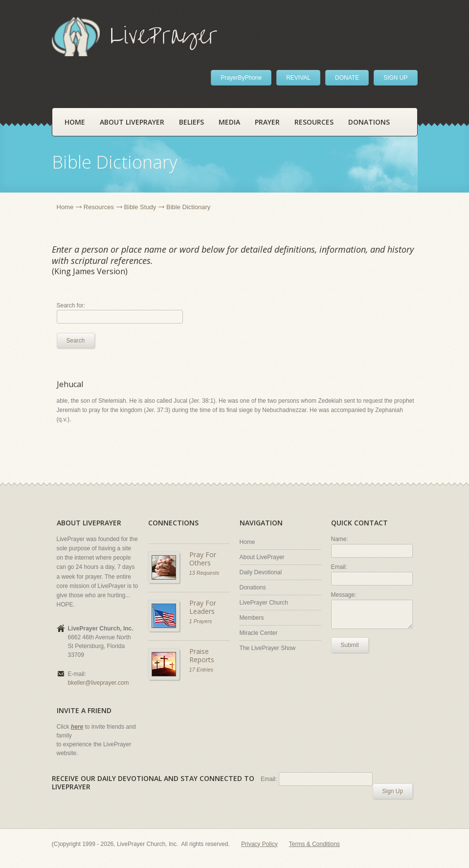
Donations (369, 122)
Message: (344, 595)
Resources (314, 122)
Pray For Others (203, 559)
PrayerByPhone (241, 78)
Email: (339, 567)
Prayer (267, 122)
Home (75, 122)
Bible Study (140, 207)
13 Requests (204, 573)
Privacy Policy (259, 844)
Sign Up (393, 791)
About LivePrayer (132, 122)
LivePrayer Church (264, 603)
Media (229, 122)
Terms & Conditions (314, 844)
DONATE (347, 78)
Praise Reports (202, 656)
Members (252, 618)
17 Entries (201, 670)
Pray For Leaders (203, 607)
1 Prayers (201, 621)
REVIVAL (298, 78)
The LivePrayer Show (268, 648)
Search (76, 341)
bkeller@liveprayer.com (99, 683)
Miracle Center (259, 633)
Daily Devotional (261, 572)
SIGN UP (395, 78)
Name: (340, 539)
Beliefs (191, 122)
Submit (350, 645)
